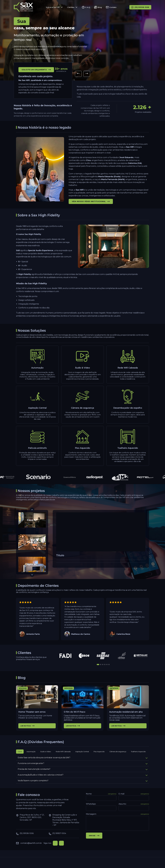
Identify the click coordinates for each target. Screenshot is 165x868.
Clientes (72, 7)
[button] (78, 74)
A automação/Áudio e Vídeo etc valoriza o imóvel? (83, 779)
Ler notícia (27, 730)
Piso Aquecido (99, 756)
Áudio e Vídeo (46, 756)
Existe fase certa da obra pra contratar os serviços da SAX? (83, 762)
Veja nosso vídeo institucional (91, 206)
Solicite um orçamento (36, 70)
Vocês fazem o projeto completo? (83, 785)
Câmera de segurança (118, 756)
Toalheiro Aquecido (138, 756)
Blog (98, 7)
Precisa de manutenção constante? (83, 774)
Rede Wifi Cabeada (63, 756)
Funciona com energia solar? (83, 768)
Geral (20, 756)
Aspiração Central (82, 756)
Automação (31, 756)
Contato (111, 7)
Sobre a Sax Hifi (55, 7)
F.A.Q (86, 7)
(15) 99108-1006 (140, 7)
